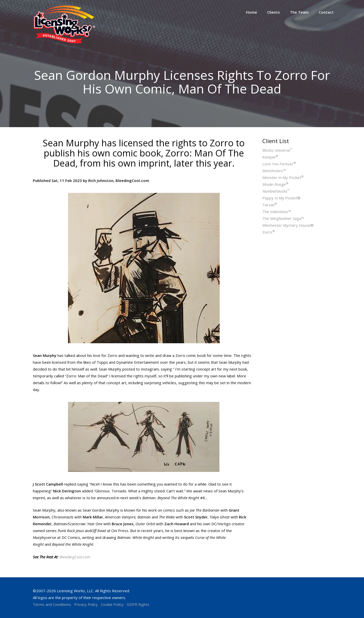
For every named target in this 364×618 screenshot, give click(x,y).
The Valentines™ (277, 212)
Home (252, 12)
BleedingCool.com (75, 557)
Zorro (269, 232)
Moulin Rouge (275, 184)
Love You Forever (279, 164)
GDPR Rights (138, 604)
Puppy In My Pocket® (281, 198)
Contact (326, 12)
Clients (274, 12)
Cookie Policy (112, 604)
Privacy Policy (86, 604)
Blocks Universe (277, 150)
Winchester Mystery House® (288, 225)
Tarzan (270, 205)
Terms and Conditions (52, 604)
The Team (299, 12)
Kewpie (270, 157)
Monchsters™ (274, 171)
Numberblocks (276, 191)
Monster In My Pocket (283, 177)
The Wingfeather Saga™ (283, 218)
